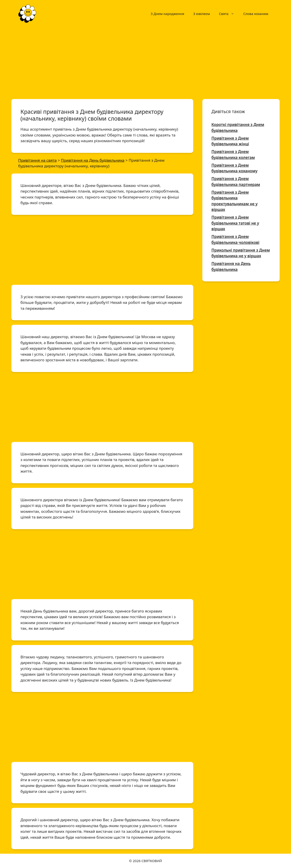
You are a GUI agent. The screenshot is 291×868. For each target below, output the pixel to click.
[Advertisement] (145, 61)
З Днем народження (167, 14)
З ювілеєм (202, 14)
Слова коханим (256, 14)
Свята (229, 14)
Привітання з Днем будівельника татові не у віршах (235, 223)
